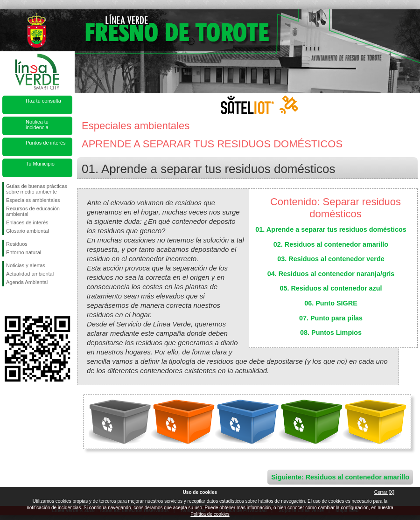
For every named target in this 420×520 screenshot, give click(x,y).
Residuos (17, 244)
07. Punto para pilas (331, 318)
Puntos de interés (46, 143)
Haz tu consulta (43, 101)
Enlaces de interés (27, 222)
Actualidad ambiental (30, 274)
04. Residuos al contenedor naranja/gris (331, 274)
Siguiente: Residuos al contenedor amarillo (340, 477)
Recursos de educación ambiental (33, 211)
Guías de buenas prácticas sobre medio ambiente (37, 189)
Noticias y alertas (26, 265)
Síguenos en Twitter (23, 301)
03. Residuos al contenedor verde (331, 259)
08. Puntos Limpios (331, 333)
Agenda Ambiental (27, 282)
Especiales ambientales (33, 200)
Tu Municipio (40, 164)
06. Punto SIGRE (331, 303)
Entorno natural (24, 252)
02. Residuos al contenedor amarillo (331, 244)
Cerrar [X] (384, 492)
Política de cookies (210, 514)
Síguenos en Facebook (8, 301)
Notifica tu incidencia (37, 125)
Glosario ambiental (28, 231)
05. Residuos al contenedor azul (331, 288)
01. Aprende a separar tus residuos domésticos (331, 229)
